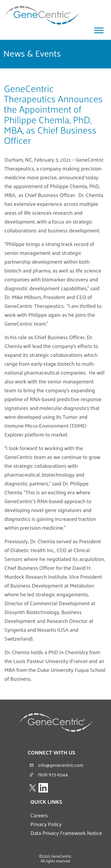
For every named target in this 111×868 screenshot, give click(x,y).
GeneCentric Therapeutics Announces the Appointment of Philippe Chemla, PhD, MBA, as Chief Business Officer (53, 114)
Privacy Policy (46, 824)
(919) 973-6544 (53, 774)
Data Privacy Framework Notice (66, 833)
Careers (39, 815)
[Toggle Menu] (99, 30)
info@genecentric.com (61, 765)
